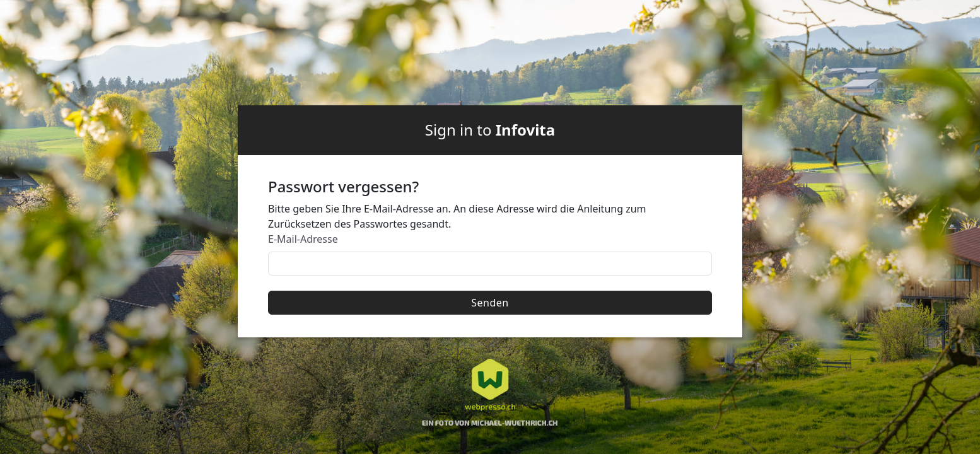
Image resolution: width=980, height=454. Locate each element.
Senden (490, 303)
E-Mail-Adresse (303, 239)
